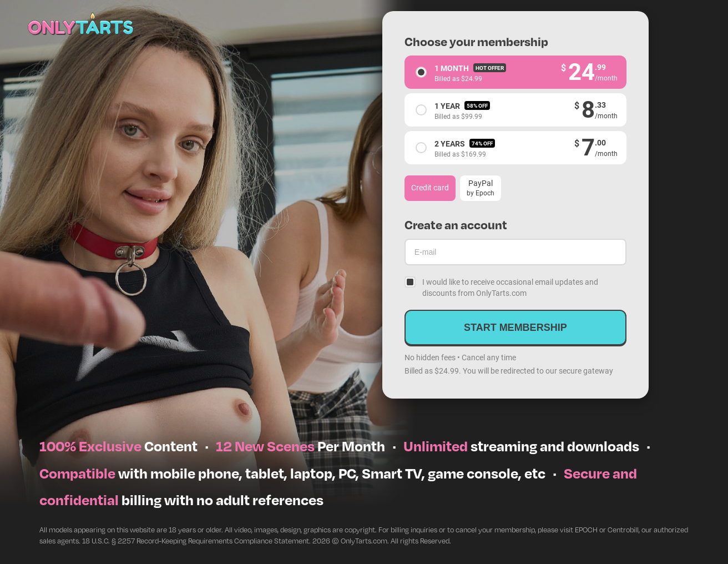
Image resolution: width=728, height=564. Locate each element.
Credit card (430, 187)
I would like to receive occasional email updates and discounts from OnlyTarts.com (510, 287)
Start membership (515, 328)
